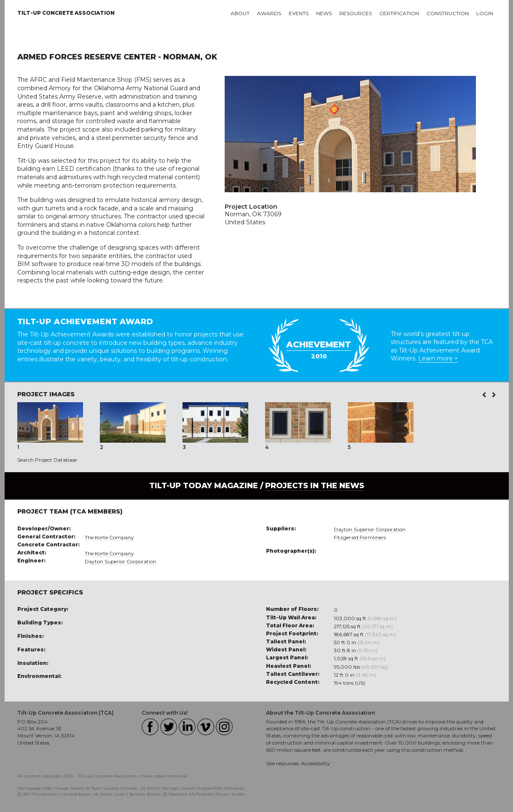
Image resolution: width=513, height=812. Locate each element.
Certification (399, 13)
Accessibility (316, 763)
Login (485, 13)
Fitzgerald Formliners (360, 537)
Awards (269, 13)
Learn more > (438, 358)
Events (299, 13)
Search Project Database (47, 460)
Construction (448, 13)
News (324, 13)
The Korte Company (109, 537)
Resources (356, 13)
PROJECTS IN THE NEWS (315, 486)
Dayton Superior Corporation (121, 561)
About (240, 13)
